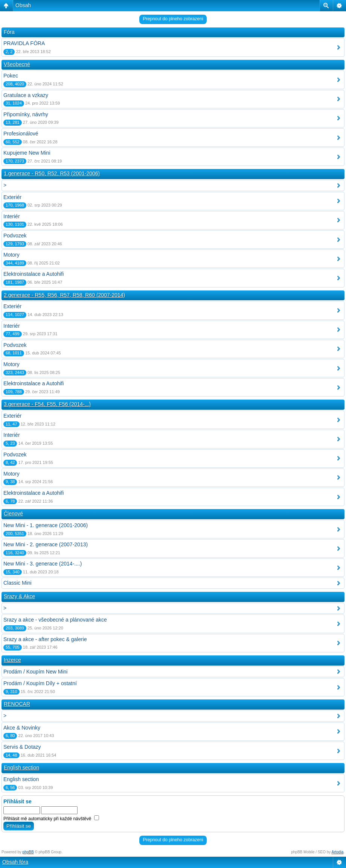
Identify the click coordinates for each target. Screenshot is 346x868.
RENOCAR (17, 704)
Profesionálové (21, 134)
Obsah (23, 5)
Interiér (12, 216)
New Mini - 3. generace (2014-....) (43, 564)
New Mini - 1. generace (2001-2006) (46, 525)
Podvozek (15, 236)
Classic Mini (18, 583)
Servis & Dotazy (22, 747)
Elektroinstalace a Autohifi (34, 274)
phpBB (28, 852)
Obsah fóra (15, 862)
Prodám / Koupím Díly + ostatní (40, 683)
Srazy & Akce (19, 596)
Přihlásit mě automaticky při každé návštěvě (51, 819)
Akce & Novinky (22, 728)
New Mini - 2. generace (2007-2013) (46, 544)
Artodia (338, 852)
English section (21, 768)
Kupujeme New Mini (27, 153)
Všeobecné (17, 64)
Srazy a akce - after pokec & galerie (45, 639)
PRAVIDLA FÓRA (24, 43)
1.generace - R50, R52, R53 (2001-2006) (52, 173)
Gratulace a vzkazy (26, 95)
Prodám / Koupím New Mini (35, 672)
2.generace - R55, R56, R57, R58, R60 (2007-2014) (64, 295)
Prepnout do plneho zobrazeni (173, 19)
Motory (11, 255)
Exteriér (12, 197)
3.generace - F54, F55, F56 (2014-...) (47, 404)
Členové (13, 514)
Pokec (11, 76)
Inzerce (12, 660)
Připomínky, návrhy (26, 114)
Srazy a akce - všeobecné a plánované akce (55, 620)
